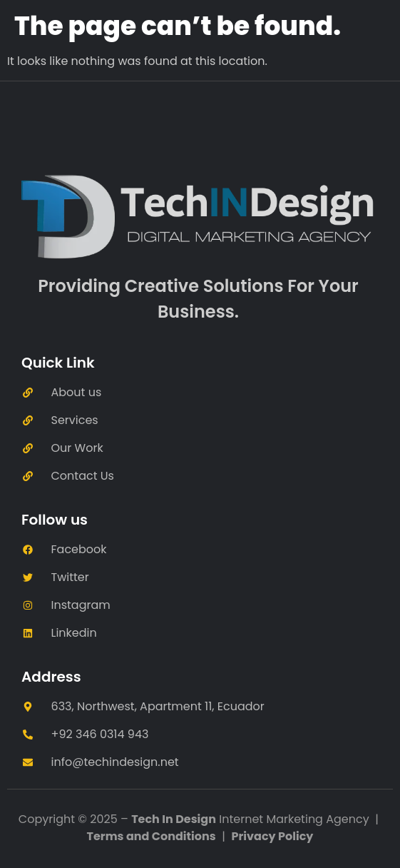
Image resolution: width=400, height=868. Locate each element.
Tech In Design (174, 819)
